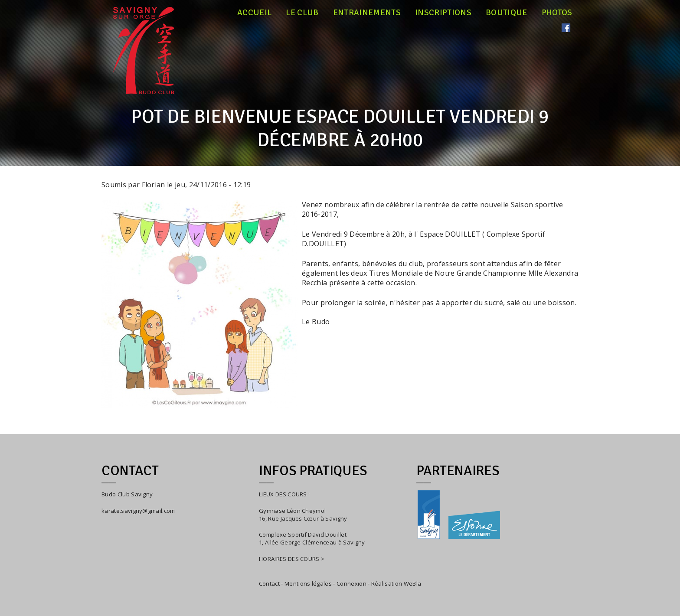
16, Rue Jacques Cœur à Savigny (303, 518)
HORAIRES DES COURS (289, 559)
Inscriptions (443, 13)
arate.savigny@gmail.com (140, 511)
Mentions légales (308, 583)
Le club (302, 13)
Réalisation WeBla (396, 583)
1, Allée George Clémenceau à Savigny (312, 542)
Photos (557, 13)
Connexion (351, 583)
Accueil (254, 13)
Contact (269, 583)
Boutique (507, 13)
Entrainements (367, 13)
